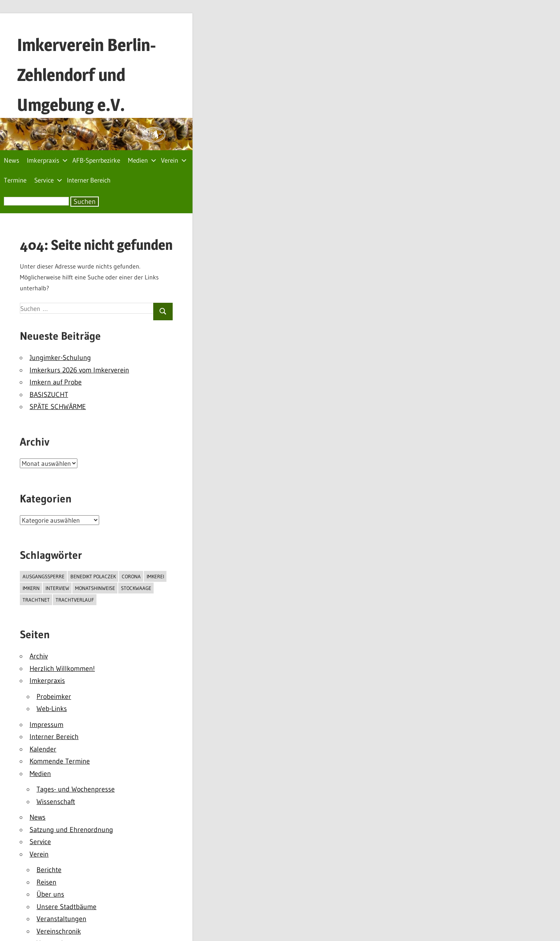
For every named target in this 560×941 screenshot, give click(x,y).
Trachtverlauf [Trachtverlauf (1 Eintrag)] (75, 600)
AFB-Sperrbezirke (96, 160)
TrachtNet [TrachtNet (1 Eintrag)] (36, 600)
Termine (15, 180)
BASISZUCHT (49, 395)
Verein (174, 160)
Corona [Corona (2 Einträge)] (131, 576)
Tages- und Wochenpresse (76, 789)
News (11, 160)
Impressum (46, 725)
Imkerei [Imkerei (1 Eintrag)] (155, 576)
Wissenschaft (56, 802)
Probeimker (54, 697)
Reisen (46, 882)
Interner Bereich (89, 180)
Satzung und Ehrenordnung (71, 830)
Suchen (85, 202)
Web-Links (52, 709)
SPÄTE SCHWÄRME (58, 407)
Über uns (50, 894)
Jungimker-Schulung (60, 358)
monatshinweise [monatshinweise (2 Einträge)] (95, 588)
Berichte (49, 870)
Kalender (43, 749)
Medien (142, 160)
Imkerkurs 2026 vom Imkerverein (79, 370)
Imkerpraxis (47, 160)
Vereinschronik (59, 931)
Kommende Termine (60, 761)
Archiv (39, 656)
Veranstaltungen (61, 919)
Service (48, 180)
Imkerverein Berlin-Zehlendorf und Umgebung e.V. (87, 75)
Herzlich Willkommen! (62, 669)
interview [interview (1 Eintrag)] (57, 588)
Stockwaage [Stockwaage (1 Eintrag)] (136, 588)
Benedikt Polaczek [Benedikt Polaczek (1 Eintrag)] (93, 576)
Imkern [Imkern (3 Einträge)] (31, 588)
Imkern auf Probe (56, 382)
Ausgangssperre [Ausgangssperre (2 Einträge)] (44, 576)
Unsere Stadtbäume (66, 907)
